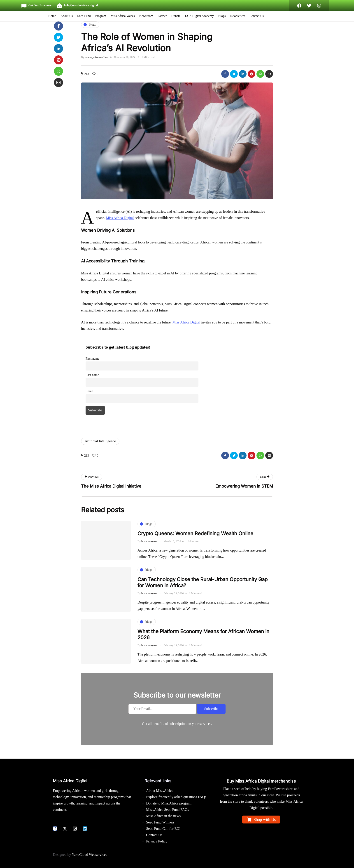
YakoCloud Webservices (89, 855)
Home (52, 16)
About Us (67, 16)
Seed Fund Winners (160, 822)
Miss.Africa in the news (163, 816)
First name (92, 359)
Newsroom (146, 16)
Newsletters (238, 16)
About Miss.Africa (160, 791)
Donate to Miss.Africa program (169, 803)
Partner (162, 16)
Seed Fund (84, 16)
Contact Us (257, 16)
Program (101, 16)
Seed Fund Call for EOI (163, 829)
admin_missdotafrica (96, 57)
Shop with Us (265, 820)
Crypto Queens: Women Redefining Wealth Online (195, 539)
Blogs (222, 16)
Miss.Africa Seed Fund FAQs (167, 810)
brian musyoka (149, 547)
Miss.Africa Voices (123, 16)
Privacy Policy (157, 841)
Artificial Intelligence (100, 441)
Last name (92, 375)
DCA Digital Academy (199, 16)
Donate (176, 16)
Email (89, 391)
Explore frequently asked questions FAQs (176, 797)
